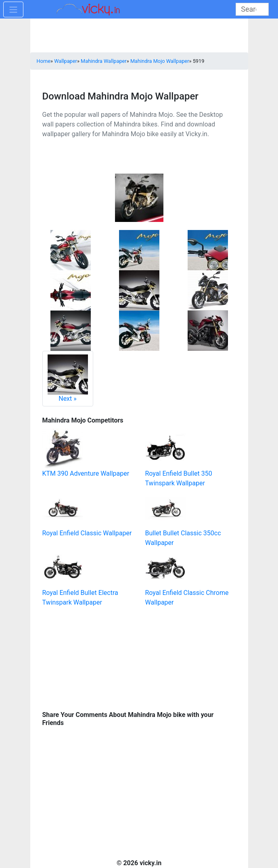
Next (68, 378)
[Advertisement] (97, 658)
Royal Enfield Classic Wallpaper (87, 533)
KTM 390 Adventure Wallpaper (86, 473)
